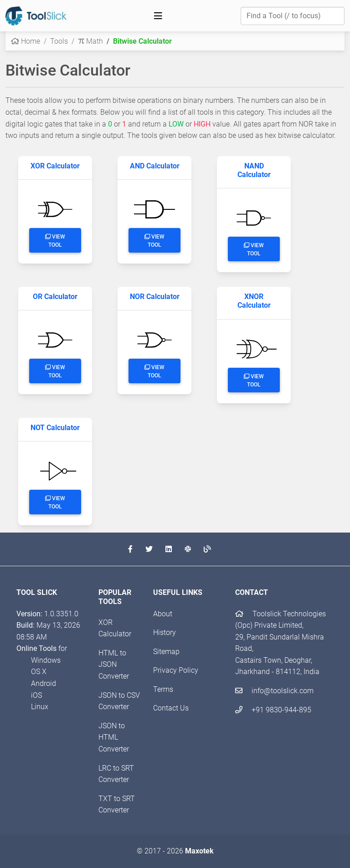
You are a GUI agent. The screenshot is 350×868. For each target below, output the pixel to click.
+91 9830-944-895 (273, 710)
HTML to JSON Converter (114, 665)
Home (26, 41)
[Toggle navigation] (158, 16)
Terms (163, 689)
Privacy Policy (176, 670)
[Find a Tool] (293, 16)
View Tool (55, 241)
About (163, 614)
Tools (59, 41)
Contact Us (171, 708)
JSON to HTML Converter (114, 737)
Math (90, 41)
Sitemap (166, 652)
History (165, 632)
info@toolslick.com (274, 691)
